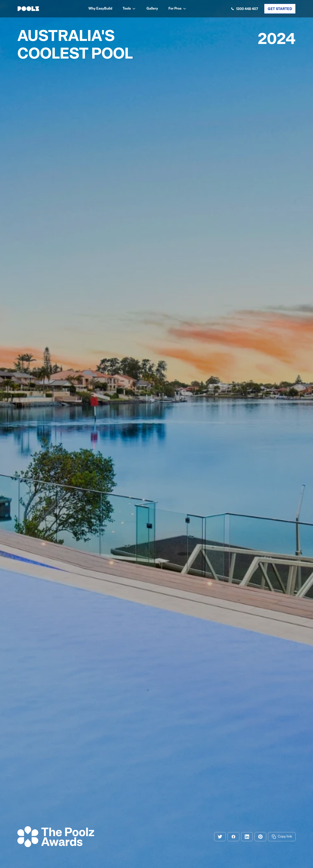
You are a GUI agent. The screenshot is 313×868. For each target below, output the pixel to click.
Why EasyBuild (100, 9)
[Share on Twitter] (220, 837)
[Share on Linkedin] (247, 837)
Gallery (152, 9)
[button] (129, 9)
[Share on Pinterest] (260, 837)
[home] (28, 9)
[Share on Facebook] (233, 837)
